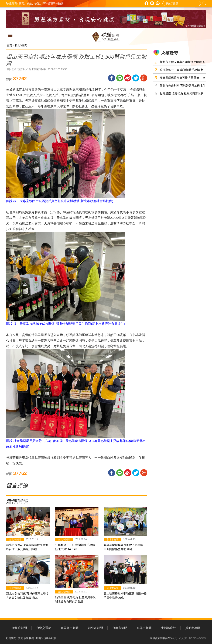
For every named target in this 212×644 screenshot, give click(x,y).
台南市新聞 (120, 628)
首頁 (9, 45)
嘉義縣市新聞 (70, 628)
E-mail (158, 3)
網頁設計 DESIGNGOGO (192, 638)
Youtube (152, 3)
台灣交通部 (44, 628)
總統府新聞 (19, 628)
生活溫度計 (168, 628)
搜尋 (205, 3)
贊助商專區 (193, 628)
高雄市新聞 (144, 628)
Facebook (146, 3)
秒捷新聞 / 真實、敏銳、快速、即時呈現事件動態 (35, 3)
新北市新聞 (21, 45)
